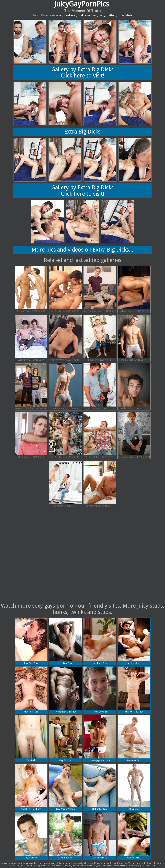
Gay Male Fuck (100, 836)
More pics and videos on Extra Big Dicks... (82, 250)
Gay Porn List (134, 836)
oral (80, 15)
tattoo (111, 15)
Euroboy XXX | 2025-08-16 (31, 338)
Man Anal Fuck (31, 690)
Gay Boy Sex (65, 738)
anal (59, 15)
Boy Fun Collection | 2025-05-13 (31, 387)
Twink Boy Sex (100, 690)
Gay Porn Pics (100, 641)
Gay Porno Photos (65, 787)
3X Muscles (134, 787)
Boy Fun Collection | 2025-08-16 (100, 289)
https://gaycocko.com (100, 738)
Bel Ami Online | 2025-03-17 (100, 484)
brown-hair (125, 15)
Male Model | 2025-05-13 (65, 387)
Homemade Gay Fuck (65, 690)
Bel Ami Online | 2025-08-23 (65, 289)
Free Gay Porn (65, 641)
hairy (102, 15)
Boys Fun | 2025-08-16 (100, 338)
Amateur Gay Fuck (134, 690)
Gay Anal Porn (31, 836)
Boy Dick (31, 738)
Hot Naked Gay (100, 787)
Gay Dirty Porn (134, 641)
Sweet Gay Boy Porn (31, 787)
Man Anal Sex (134, 738)
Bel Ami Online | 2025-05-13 (65, 435)
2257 (154, 866)
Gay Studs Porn (65, 836)
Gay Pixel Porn (31, 641)
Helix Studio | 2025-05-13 (134, 387)
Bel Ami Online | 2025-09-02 (31, 289)
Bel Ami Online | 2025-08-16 (134, 289)
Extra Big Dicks (82, 132)
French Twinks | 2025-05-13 (100, 387)
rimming (91, 15)
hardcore (70, 15)
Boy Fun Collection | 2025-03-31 (134, 435)
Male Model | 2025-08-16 (134, 338)
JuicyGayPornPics (82, 4)
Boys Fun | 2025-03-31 (65, 484)
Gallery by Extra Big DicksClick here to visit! (82, 73)
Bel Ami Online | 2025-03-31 (100, 435)
